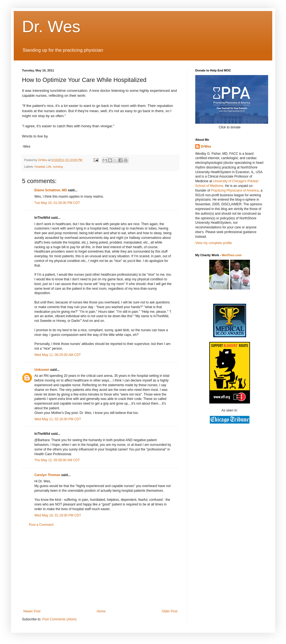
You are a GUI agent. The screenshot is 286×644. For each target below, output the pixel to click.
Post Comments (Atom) (59, 619)
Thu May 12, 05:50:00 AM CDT (57, 460)
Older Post (170, 611)
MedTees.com (232, 255)
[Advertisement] (100, 568)
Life (49, 167)
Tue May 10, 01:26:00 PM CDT (57, 203)
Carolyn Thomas (47, 475)
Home (101, 611)
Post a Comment (41, 525)
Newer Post (32, 611)
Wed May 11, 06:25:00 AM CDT (58, 355)
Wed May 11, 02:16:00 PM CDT (58, 419)
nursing (58, 167)
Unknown (42, 370)
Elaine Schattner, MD (51, 190)
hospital (40, 167)
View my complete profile (214, 243)
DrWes (206, 147)
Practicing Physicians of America (235, 190)
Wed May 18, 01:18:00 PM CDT (58, 515)
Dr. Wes (51, 27)
